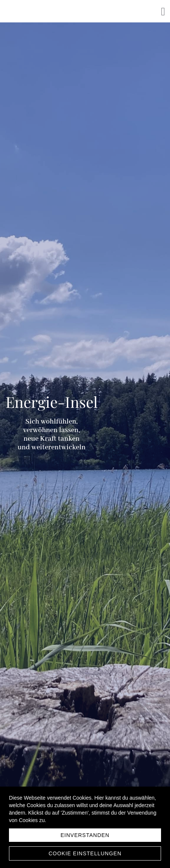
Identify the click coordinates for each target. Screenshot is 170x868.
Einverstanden (85, 835)
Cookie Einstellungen (85, 853)
